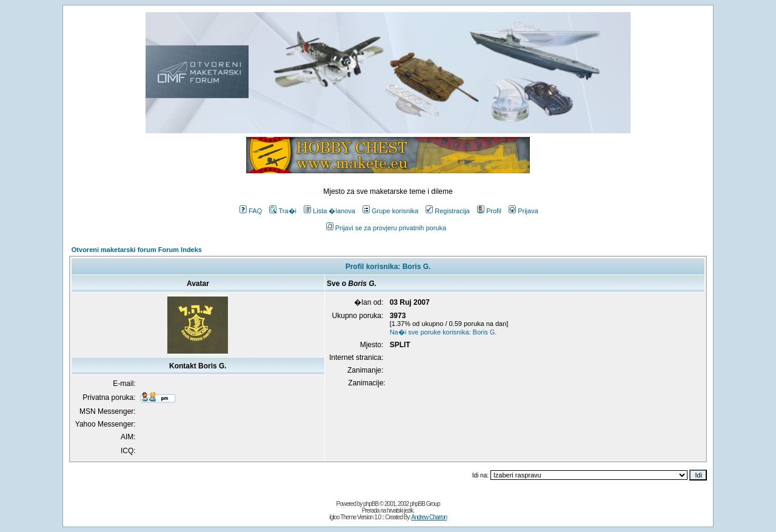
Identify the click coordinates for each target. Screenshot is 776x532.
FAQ (251, 211)
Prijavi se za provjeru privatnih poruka (386, 228)
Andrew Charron (429, 517)
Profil (489, 211)
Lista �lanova (329, 211)
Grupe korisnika (390, 211)
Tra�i (283, 211)
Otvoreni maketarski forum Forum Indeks (137, 250)
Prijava (523, 211)
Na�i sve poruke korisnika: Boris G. (443, 332)
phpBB (371, 504)
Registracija (447, 211)
